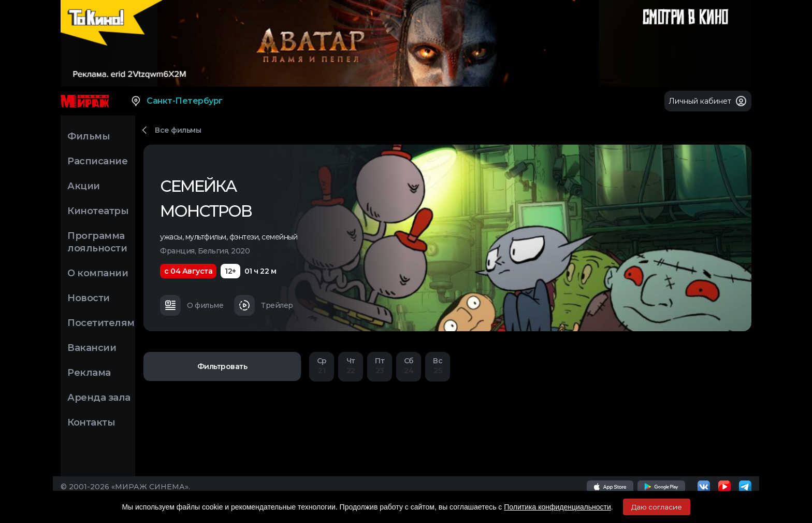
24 (409, 366)
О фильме (192, 305)
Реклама (89, 373)
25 (438, 366)
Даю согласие (657, 507)
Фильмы (89, 136)
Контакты (91, 422)
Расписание (97, 161)
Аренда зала (99, 398)
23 (380, 366)
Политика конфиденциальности (557, 507)
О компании (98, 273)
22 (351, 366)
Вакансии (92, 348)
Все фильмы (178, 130)
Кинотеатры (98, 211)
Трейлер (264, 305)
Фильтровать (222, 366)
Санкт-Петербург (176, 101)
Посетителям (101, 323)
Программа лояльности (97, 242)
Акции (84, 186)
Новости (89, 298)
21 (322, 366)
